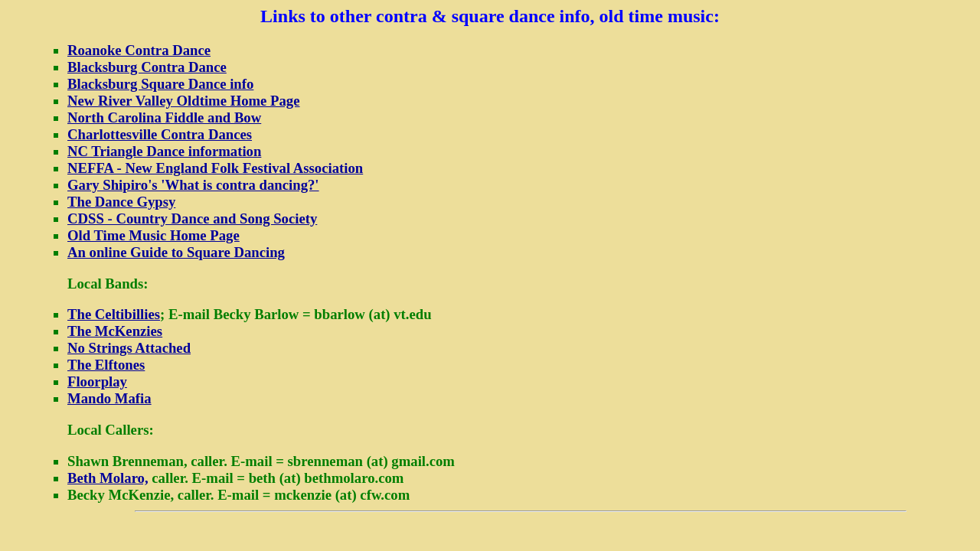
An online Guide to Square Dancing (176, 252)
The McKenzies (115, 331)
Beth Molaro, (108, 478)
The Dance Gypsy (121, 202)
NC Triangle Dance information (164, 151)
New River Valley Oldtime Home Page (184, 101)
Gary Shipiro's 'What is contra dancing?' (193, 185)
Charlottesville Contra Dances (160, 134)
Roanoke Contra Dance (139, 50)
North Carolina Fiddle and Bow (164, 117)
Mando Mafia (109, 398)
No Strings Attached (129, 348)
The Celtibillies (114, 314)
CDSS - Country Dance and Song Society (192, 218)
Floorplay (97, 381)
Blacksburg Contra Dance (147, 67)
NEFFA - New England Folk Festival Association (215, 168)
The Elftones (106, 365)
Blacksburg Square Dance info (160, 84)
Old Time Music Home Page (154, 235)
